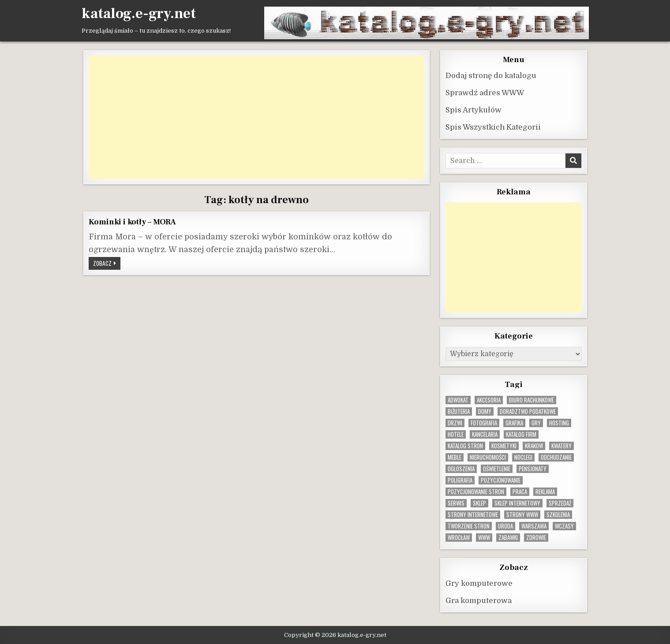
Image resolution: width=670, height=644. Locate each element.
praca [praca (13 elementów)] (520, 491)
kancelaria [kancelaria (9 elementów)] (485, 434)
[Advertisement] (257, 117)
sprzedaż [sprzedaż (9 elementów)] (560, 503)
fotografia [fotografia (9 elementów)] (484, 423)
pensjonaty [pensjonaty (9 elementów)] (533, 468)
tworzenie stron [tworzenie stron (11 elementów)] (469, 526)
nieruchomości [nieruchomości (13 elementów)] (488, 457)
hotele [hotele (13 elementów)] (456, 434)
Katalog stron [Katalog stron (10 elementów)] (465, 445)
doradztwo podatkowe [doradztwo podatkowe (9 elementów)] (528, 411)
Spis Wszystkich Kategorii (493, 127)
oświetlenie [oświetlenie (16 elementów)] (497, 468)
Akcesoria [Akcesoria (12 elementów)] (489, 400)
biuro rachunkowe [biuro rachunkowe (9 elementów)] (532, 400)
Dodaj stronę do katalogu (491, 75)
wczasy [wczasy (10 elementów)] (564, 526)
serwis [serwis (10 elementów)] (456, 503)
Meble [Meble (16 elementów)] (455, 457)
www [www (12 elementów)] (484, 537)
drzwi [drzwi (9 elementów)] (455, 423)
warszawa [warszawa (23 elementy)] (534, 526)
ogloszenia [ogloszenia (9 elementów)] (461, 468)
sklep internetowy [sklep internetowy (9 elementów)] (517, 503)
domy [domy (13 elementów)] (485, 411)
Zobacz (107, 264)
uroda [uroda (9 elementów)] (505, 526)
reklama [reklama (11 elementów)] (545, 491)
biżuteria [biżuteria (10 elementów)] (459, 411)
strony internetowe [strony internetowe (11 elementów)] (473, 514)
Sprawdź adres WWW (485, 92)
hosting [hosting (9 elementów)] (559, 423)
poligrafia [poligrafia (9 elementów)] (460, 480)
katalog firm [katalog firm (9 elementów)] (521, 434)
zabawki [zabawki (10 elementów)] (508, 537)
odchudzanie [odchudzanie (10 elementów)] (556, 457)
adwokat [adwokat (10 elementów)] (458, 400)
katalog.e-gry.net (139, 14)
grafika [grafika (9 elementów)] (514, 423)
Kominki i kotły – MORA (133, 221)
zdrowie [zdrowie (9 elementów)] (536, 537)
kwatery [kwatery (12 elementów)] (561, 445)
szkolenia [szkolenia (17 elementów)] (558, 514)
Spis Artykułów (473, 110)
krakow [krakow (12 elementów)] (534, 445)
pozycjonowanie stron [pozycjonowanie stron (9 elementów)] (476, 491)
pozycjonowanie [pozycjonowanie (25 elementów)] (501, 480)
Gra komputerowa (479, 600)
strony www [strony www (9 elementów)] (522, 514)
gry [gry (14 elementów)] (536, 423)
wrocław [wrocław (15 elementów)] (459, 537)
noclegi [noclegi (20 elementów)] (523, 457)
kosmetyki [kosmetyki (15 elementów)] (504, 445)
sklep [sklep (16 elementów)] (479, 503)
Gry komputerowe (479, 583)
